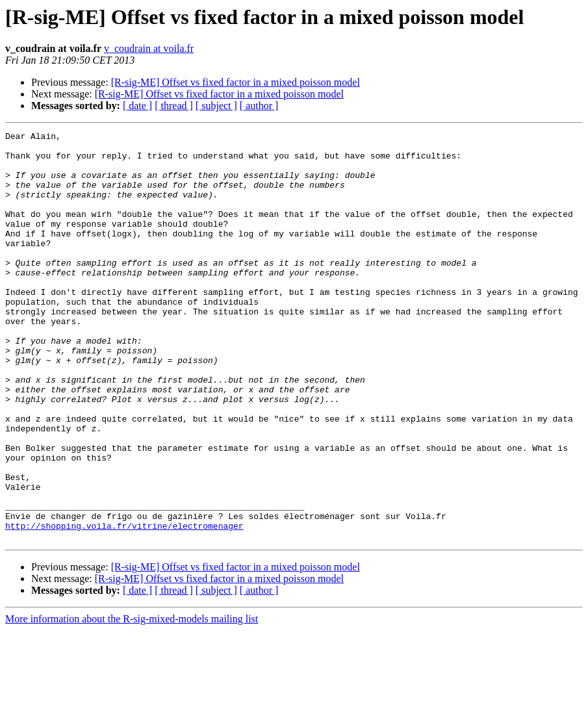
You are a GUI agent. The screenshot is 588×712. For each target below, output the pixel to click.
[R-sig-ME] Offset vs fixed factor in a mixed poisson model (236, 82)
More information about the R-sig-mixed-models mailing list (132, 701)
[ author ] (259, 106)
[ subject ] (216, 106)
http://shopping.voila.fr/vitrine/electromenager (124, 605)
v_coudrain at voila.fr (149, 48)
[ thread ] (174, 106)
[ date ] (137, 106)
